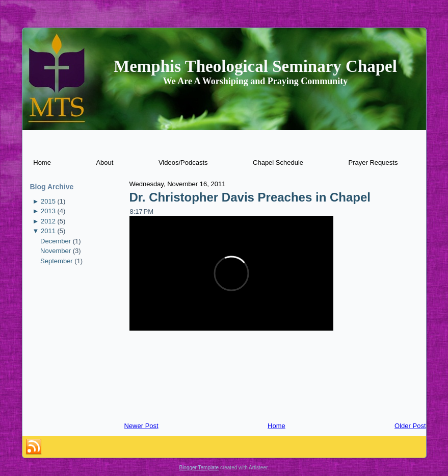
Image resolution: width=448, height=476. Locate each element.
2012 (48, 221)
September (57, 261)
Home (276, 426)
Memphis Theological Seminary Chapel (255, 66)
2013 (48, 211)
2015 (48, 201)
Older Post (410, 426)
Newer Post (141, 426)
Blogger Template (199, 468)
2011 (48, 231)
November (56, 251)
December (56, 241)
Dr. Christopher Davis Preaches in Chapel (250, 197)
